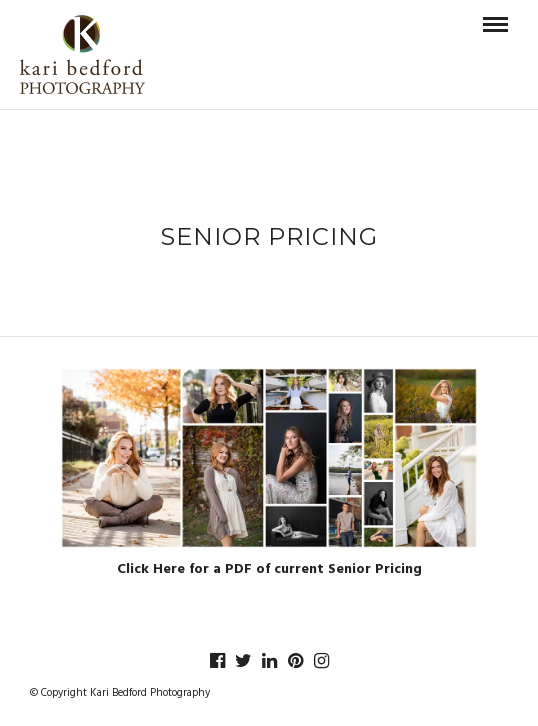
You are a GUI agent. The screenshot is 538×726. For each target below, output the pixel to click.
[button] (269, 458)
